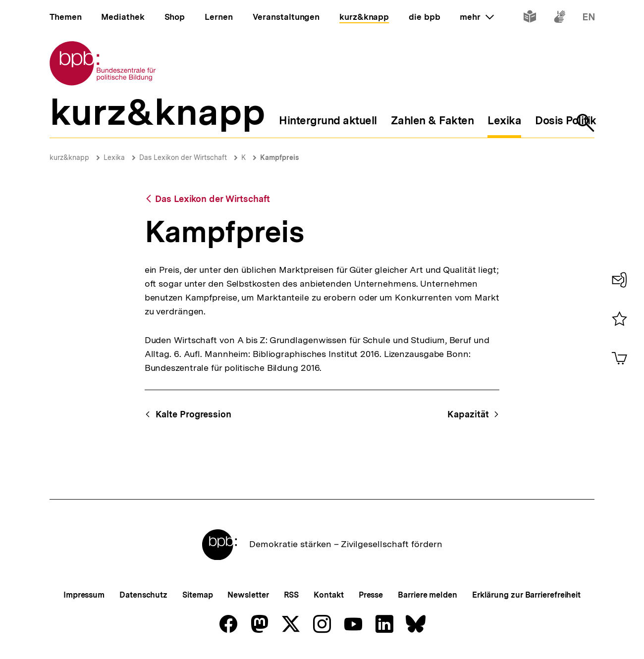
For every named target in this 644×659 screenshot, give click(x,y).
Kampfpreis (279, 157)
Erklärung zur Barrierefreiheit (526, 595)
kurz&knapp (69, 157)
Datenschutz (143, 595)
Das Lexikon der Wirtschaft (183, 157)
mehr (477, 17)
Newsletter (248, 595)
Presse (371, 595)
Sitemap (197, 595)
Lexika (114, 157)
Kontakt (328, 595)
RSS (292, 595)
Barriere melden (428, 595)
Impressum (84, 595)
